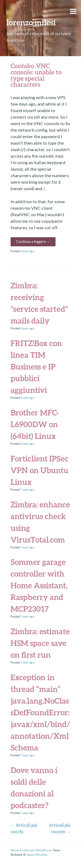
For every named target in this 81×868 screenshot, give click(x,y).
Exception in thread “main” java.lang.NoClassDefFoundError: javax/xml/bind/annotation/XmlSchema (40, 712)
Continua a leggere (33, 242)
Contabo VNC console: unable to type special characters (36, 75)
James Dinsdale (37, 855)
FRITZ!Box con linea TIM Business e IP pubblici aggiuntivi (36, 366)
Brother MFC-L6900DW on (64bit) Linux (35, 424)
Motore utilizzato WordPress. (31, 850)
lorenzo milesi (31, 22)
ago (27, 251)
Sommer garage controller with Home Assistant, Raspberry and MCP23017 (39, 585)
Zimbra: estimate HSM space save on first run (40, 643)
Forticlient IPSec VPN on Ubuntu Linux (40, 470)
